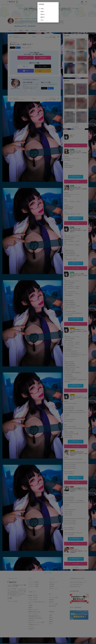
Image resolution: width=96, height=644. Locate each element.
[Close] (57, 4)
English (42, 12)
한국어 (42, 20)
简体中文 (43, 14)
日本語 (42, 9)
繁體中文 (43, 17)
